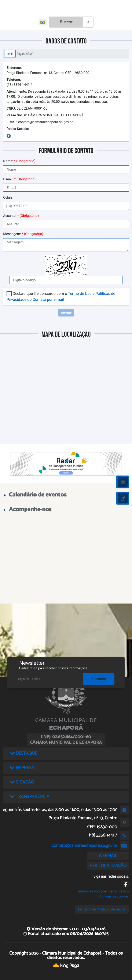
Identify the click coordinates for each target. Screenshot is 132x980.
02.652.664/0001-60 (27, 108)
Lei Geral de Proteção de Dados (102, 909)
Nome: (19, 161)
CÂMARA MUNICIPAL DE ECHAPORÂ (45, 115)
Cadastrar (99, 679)
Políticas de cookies (114, 896)
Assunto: (21, 216)
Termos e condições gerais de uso (103, 891)
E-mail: (19, 179)
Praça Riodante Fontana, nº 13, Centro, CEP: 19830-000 (48, 70)
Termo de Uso (80, 293)
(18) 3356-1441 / (19, 82)
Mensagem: (23, 234)
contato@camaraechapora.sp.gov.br (40, 122)
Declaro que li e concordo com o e (61, 296)
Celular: (9, 197)
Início (10, 54)
